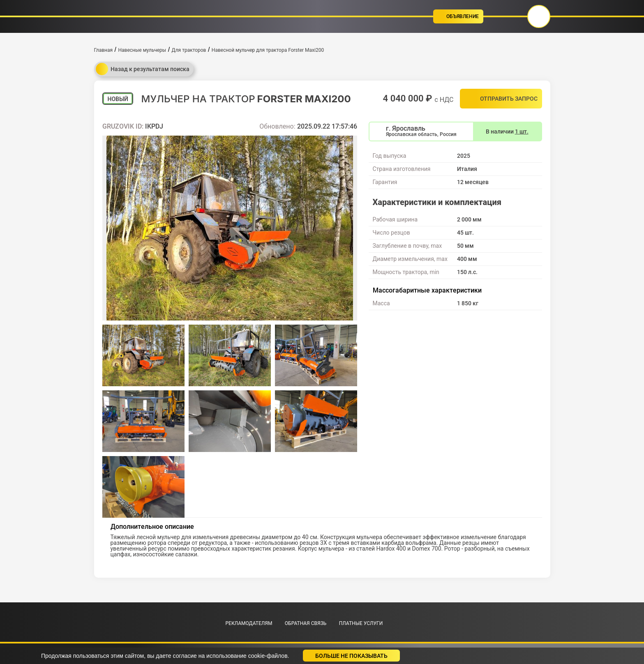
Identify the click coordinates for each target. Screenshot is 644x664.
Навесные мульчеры (142, 50)
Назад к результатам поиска (143, 69)
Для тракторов (189, 50)
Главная (104, 50)
